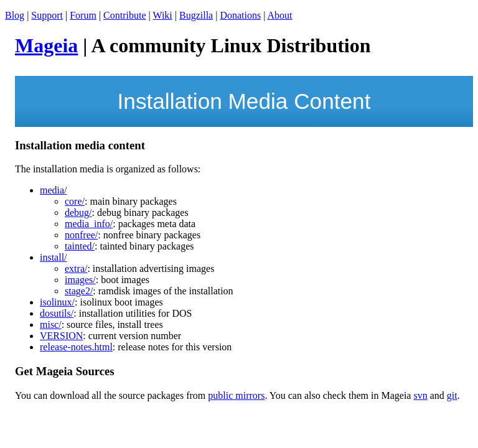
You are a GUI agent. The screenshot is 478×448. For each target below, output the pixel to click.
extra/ (76, 268)
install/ (54, 257)
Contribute (124, 15)
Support (47, 15)
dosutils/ (57, 313)
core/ (75, 201)
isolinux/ (57, 302)
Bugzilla (196, 15)
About (280, 15)
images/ (80, 280)
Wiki (162, 15)
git (452, 395)
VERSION (61, 336)
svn (420, 395)
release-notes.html (76, 347)
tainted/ (80, 246)
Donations (240, 15)
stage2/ (79, 291)
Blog (15, 15)
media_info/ (89, 224)
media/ (54, 190)
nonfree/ (81, 235)
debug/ (78, 212)
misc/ (51, 324)
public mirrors (236, 395)
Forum (83, 15)
